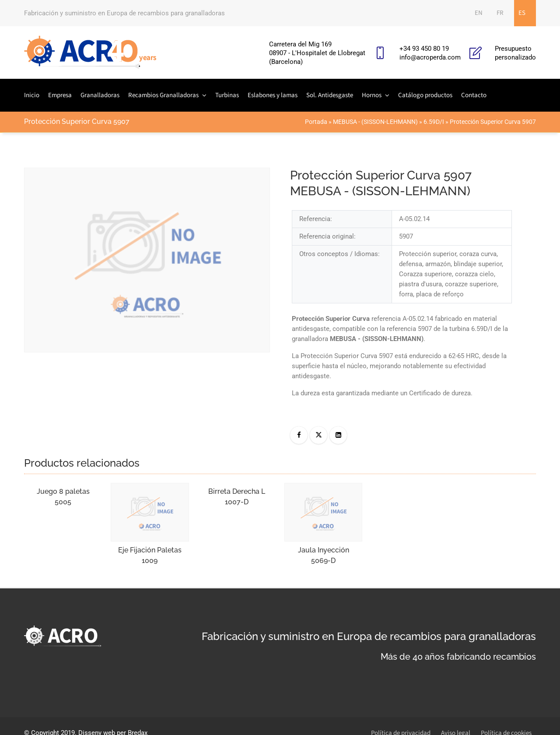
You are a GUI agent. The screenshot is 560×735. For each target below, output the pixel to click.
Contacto (474, 95)
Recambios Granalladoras (163, 95)
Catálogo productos (425, 95)
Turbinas (227, 95)
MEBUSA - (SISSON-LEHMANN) (375, 122)
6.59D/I (434, 122)
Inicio (32, 95)
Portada (316, 122)
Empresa (60, 95)
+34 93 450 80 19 (424, 49)
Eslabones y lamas (273, 95)
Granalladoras (100, 95)
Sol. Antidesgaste (330, 95)
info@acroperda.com (430, 57)
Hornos (372, 95)
